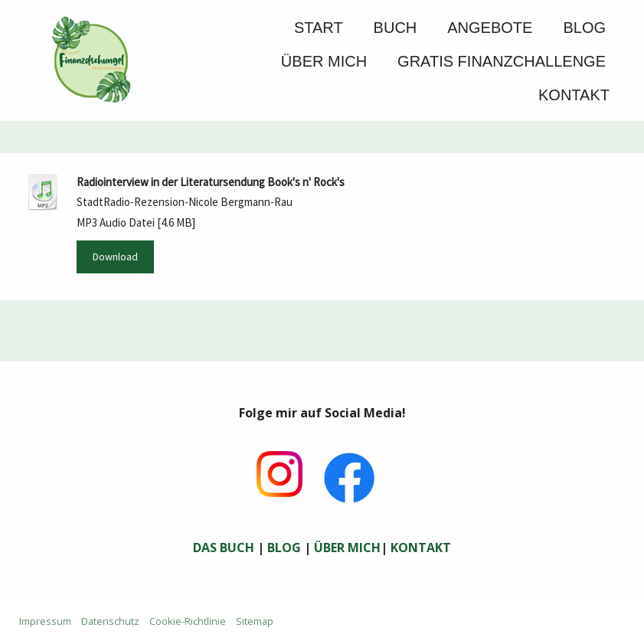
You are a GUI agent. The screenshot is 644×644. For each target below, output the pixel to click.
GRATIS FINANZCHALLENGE (502, 61)
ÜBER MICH (347, 548)
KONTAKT (421, 548)
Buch (396, 28)
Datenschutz (110, 621)
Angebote (490, 28)
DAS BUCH (224, 548)
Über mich (324, 61)
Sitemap (255, 621)
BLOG (284, 548)
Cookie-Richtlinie (188, 621)
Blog (584, 28)
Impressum (45, 621)
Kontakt (574, 95)
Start (319, 28)
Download (115, 257)
